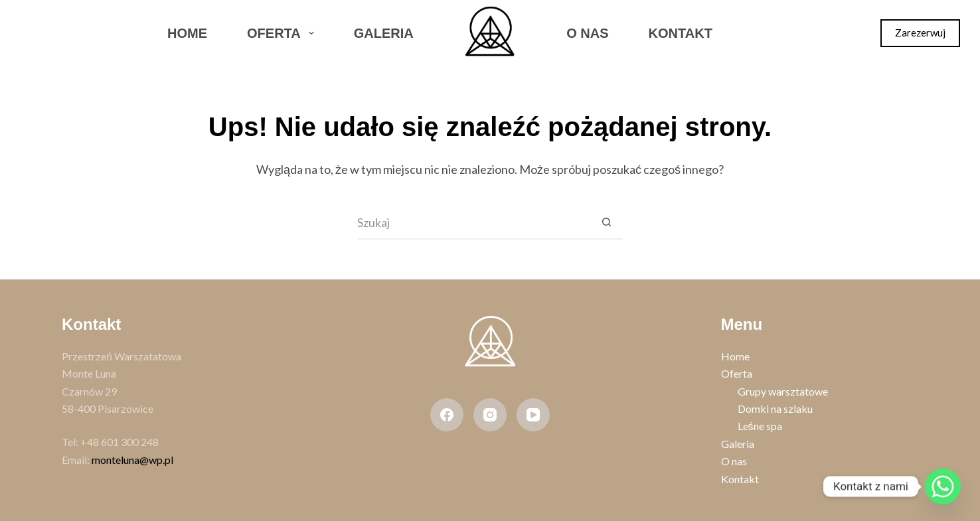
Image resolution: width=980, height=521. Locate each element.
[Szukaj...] (473, 223)
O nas (587, 33)
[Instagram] (68, 33)
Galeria (384, 33)
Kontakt (681, 33)
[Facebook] (33, 33)
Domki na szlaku (775, 409)
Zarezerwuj (920, 33)
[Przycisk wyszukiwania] (606, 223)
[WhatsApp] (102, 33)
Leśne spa (760, 426)
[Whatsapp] (943, 486)
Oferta (283, 33)
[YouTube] (533, 415)
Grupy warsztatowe (783, 391)
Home (187, 33)
